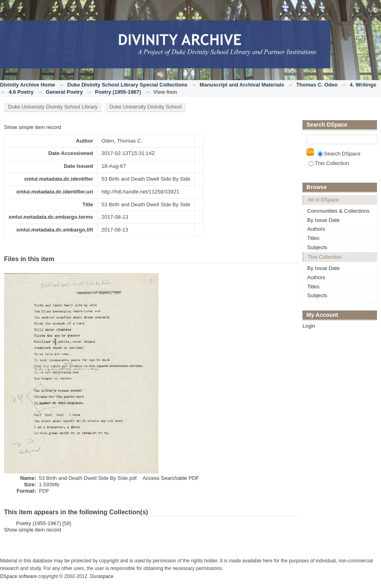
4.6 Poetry (21, 92)
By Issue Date (323, 220)
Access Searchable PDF (171, 478)
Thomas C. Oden (317, 85)
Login (375, 10)
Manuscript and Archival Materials (242, 85)
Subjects (317, 247)
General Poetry (64, 92)
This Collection (329, 163)
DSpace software (18, 576)
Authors (316, 229)
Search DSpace (339, 154)
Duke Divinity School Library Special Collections (128, 85)
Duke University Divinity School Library (53, 107)
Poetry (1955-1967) (118, 92)
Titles (313, 238)
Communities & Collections (338, 211)
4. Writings (363, 85)
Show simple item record (32, 127)
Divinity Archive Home (28, 85)
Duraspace (101, 576)
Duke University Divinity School (146, 107)
